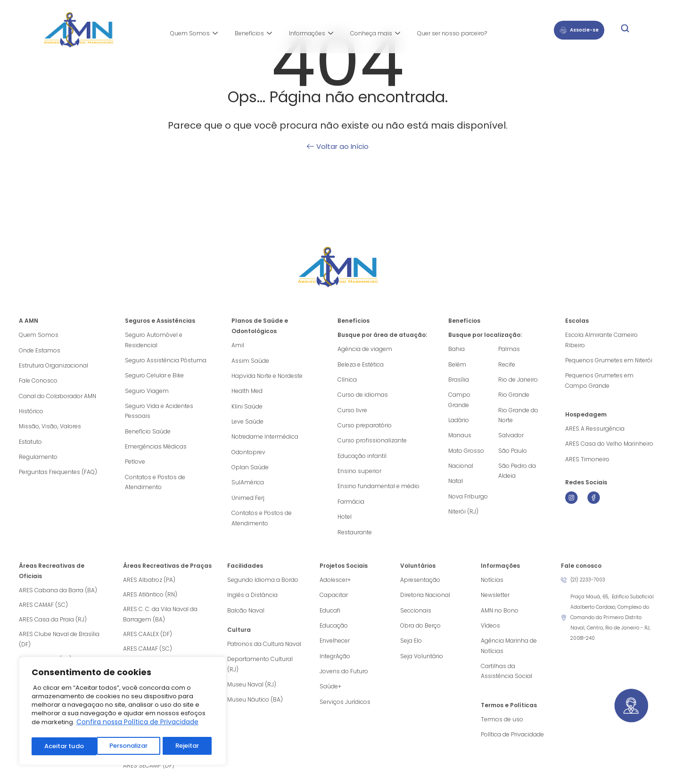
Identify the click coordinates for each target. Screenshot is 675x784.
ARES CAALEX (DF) (148, 638)
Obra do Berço (420, 630)
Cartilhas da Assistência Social (506, 677)
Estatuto (30, 444)
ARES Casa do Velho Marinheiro (610, 445)
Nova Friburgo (468, 499)
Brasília (459, 380)
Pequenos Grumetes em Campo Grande (599, 381)
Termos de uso (502, 725)
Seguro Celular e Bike (154, 376)
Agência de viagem (365, 349)
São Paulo (513, 453)
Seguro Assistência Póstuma (166, 361)
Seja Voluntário (422, 661)
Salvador (511, 437)
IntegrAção (335, 661)
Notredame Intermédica (265, 438)
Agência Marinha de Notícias (509, 651)
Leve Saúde (247, 423)
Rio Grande (514, 396)
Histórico (31, 412)
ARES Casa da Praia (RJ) (53, 623)
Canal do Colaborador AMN (58, 397)
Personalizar (63, 746)
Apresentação (420, 584)
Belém (457, 364)
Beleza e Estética (361, 364)
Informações (311, 33)
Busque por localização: (485, 335)
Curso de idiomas (363, 396)
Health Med (247, 392)
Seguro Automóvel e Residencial (154, 340)
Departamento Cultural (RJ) (260, 669)
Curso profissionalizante (372, 442)
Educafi (330, 615)
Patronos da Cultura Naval (264, 649)
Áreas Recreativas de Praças (167, 569)
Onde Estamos (40, 350)
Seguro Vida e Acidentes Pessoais (159, 412)
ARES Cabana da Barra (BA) (58, 594)
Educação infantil (362, 458)
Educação (334, 630)
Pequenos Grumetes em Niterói (609, 361)
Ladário (459, 421)
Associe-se (579, 30)
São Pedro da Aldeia (517, 473)
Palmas (509, 349)
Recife (507, 364)
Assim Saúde (250, 361)
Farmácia (351, 504)
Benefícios (253, 33)
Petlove (135, 464)
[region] (123, 713)
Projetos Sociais (344, 569)
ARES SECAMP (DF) (149, 769)
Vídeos (490, 630)
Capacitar (334, 599)
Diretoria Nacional (425, 599)
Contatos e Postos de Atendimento (155, 485)
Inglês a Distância (252, 599)
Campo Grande (459, 401)
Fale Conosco (38, 381)
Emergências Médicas (156, 449)
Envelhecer (335, 646)
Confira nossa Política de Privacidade (137, 725)
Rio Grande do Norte (518, 416)
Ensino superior (359, 473)
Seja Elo (411, 646)
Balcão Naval (246, 615)
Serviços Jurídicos (345, 708)
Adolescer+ (335, 584)
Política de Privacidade (512, 741)
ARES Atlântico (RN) (150, 598)
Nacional (461, 468)
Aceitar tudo (181, 746)
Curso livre (352, 411)
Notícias (492, 584)
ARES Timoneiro (587, 461)
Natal (456, 484)
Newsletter (495, 599)
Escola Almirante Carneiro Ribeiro (601, 340)
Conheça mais (375, 33)
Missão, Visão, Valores (50, 428)
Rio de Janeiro (518, 380)
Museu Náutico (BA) (255, 706)
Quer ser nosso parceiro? (452, 33)
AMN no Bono (500, 615)
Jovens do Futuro (344, 677)
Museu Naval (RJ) (252, 690)
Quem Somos (194, 33)
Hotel (345, 520)
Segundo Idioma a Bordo (263, 584)
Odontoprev (248, 454)
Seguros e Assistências (160, 321)
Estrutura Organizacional (54, 366)
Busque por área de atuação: (382, 335)
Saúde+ (330, 692)
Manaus (460, 437)
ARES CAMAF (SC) (43, 608)
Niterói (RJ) (463, 515)
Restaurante (355, 535)
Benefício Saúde (148, 433)
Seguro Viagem (147, 392)
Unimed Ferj (248, 501)
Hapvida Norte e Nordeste (267, 376)
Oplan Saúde (250, 470)
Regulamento (38, 459)
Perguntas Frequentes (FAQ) (58, 475)
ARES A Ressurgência (595, 430)
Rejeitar (122, 746)
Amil (238, 345)
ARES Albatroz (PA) (149, 584)
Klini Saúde (247, 407)
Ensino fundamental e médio (379, 489)
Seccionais (416, 615)
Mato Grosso (466, 453)
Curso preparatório (365, 427)
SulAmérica (248, 485)
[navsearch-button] (625, 30)
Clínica (347, 380)
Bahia (457, 349)
